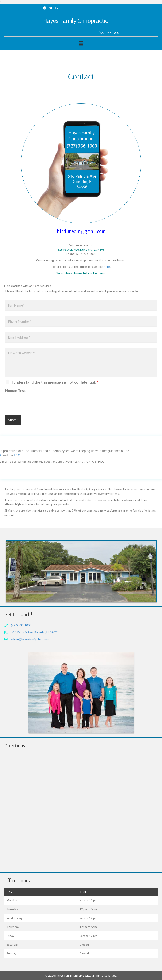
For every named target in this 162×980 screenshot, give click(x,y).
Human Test (16, 391)
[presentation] (37, 403)
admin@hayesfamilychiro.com (30, 639)
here (107, 267)
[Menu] (81, 43)
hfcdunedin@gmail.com (81, 231)
